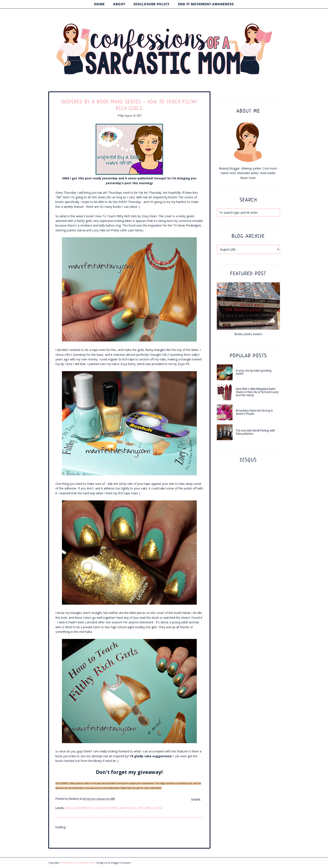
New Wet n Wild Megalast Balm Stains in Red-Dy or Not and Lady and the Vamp (257, 392)
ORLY (149, 808)
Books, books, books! (248, 334)
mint (124, 808)
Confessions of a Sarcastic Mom (78, 863)
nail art (137, 808)
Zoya (158, 808)
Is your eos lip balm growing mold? (254, 372)
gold (69, 808)
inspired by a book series (97, 808)
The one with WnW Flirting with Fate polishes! (255, 432)
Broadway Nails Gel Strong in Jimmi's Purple (254, 412)
